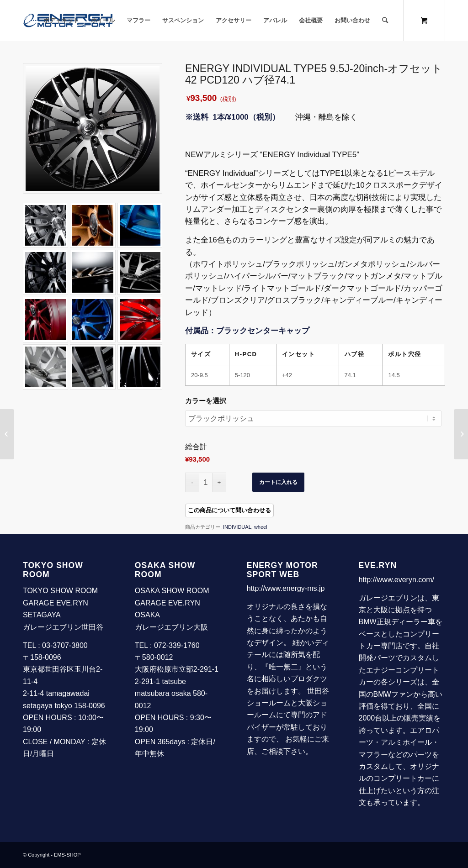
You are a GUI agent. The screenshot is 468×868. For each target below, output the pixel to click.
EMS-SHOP (67, 855)
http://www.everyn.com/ (396, 580)
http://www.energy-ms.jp (286, 588)
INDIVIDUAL (237, 527)
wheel (261, 527)
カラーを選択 (206, 401)
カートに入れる (278, 482)
